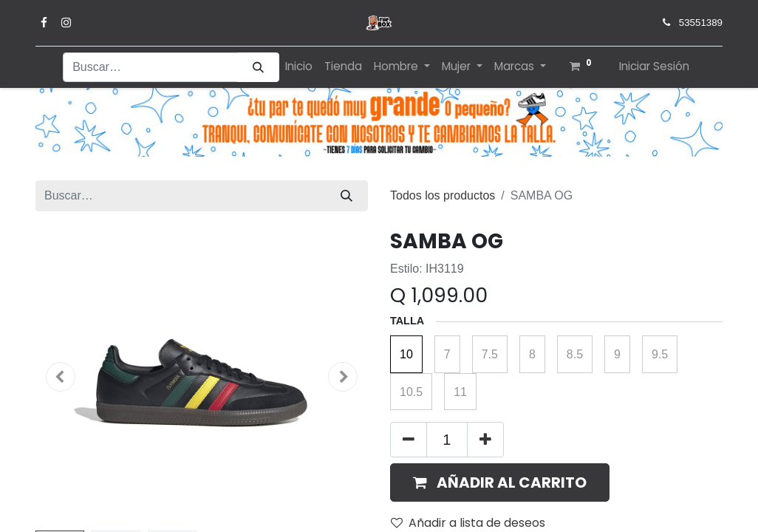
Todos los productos (443, 195)
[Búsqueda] (258, 68)
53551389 (701, 23)
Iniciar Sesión (654, 66)
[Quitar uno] (409, 440)
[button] (61, 377)
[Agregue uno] (485, 440)
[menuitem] (299, 67)
